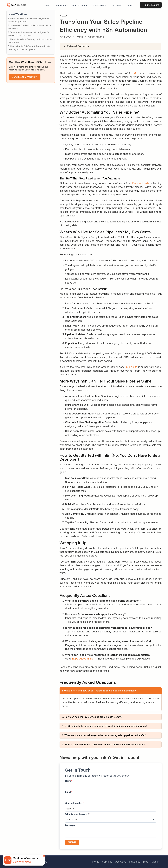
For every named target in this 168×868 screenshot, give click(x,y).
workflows (99, 5)
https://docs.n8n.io (83, 659)
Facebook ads (141, 183)
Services (61, 5)
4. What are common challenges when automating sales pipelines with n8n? (104, 735)
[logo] (17, 5)
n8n (135, 73)
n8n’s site (132, 367)
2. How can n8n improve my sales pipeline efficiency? (92, 717)
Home (47, 5)
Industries (135, 862)
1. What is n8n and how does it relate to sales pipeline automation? (99, 691)
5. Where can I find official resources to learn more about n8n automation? (103, 744)
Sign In (155, 862)
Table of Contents (78, 46)
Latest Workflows (18, 14)
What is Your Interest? (77, 814)
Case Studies (79, 5)
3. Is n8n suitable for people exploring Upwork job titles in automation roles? (104, 726)
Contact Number (74, 803)
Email (68, 792)
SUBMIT (72, 842)
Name (68, 781)
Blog (130, 5)
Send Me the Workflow (25, 77)
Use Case (117, 5)
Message (70, 825)
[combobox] (69, 809)
